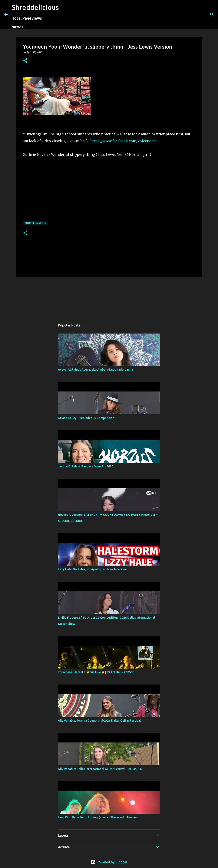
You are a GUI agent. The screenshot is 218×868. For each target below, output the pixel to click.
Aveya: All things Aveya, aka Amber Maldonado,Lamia (95, 370)
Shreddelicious (35, 7)
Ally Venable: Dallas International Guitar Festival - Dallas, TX (100, 769)
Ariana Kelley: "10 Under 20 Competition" (87, 418)
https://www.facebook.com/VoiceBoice (123, 141)
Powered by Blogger (109, 862)
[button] (25, 61)
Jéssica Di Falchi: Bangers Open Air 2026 (86, 466)
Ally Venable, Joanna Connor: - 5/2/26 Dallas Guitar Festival (99, 721)
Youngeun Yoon (35, 223)
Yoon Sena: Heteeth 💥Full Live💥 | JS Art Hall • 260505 (96, 672)
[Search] (65, 14)
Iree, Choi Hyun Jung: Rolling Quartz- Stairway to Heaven (98, 817)
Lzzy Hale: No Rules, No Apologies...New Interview (93, 569)
